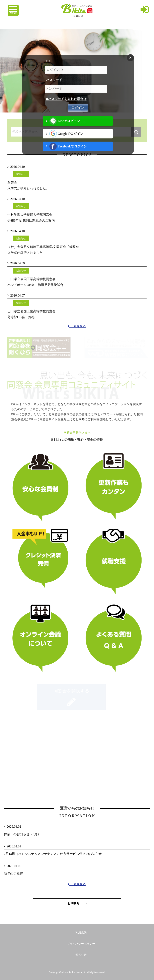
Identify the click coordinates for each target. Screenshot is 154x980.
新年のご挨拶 (13, 874)
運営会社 (81, 955)
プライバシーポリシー (81, 944)
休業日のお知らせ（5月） (22, 834)
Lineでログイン (65, 126)
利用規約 (81, 933)
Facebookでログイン (68, 151)
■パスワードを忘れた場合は (66, 103)
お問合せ (77, 903)
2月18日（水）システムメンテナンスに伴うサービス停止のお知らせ (53, 854)
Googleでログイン (66, 138)
